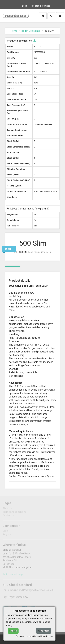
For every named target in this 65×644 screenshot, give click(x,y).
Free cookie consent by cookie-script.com (34, 636)
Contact (46, 6)
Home (14, 31)
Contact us (8, 516)
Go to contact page (13, 575)
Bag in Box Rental (31, 31)
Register (35, 6)
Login (25, 6)
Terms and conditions (14, 513)
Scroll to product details (39, 252)
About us (8, 509)
